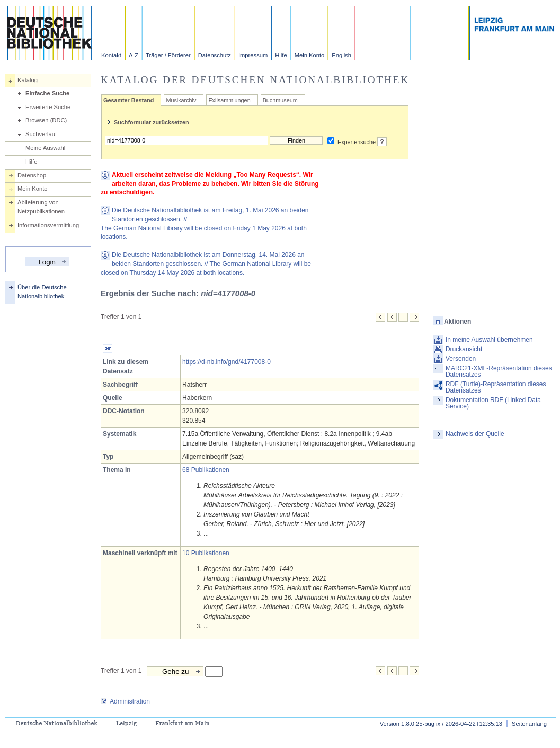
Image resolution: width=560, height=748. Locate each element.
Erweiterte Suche (48, 107)
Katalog (28, 80)
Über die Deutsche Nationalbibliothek (42, 292)
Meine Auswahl (45, 148)
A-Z (134, 55)
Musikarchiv (181, 100)
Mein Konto (310, 55)
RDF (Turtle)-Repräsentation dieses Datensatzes (496, 387)
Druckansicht (464, 349)
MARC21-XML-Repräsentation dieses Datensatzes (499, 371)
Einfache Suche (47, 93)
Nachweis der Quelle (475, 434)
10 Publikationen (206, 553)
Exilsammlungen (229, 100)
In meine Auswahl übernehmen (489, 340)
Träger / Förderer (168, 55)
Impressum (253, 55)
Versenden (461, 359)
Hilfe (281, 55)
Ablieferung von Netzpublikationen (41, 207)
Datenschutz (215, 55)
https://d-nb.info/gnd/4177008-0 (226, 362)
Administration (125, 701)
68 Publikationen (206, 470)
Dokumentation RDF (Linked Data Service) (493, 403)
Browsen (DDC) (46, 120)
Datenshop (32, 175)
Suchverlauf (41, 134)
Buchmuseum (280, 100)
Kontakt (111, 55)
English (341, 55)
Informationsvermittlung (48, 225)
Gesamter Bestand (128, 100)
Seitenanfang (529, 724)
